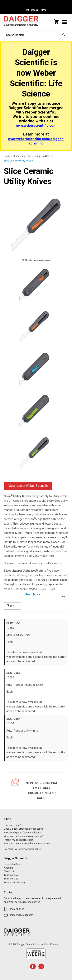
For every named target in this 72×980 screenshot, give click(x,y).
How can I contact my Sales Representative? (28, 844)
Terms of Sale (11, 875)
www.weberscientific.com (36, 126)
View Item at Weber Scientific (28, 486)
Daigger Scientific (21, 22)
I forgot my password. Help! (18, 840)
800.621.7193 (17, 909)
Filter (12, 606)
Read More (33, 594)
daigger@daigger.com (21, 915)
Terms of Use (11, 879)
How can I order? (13, 825)
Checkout (9, 871)
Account (8, 868)
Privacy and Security (15, 883)
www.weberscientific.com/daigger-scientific (36, 141)
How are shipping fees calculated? (22, 833)
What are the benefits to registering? (23, 836)
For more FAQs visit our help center (23, 849)
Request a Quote (13, 864)
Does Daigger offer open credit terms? (24, 829)
